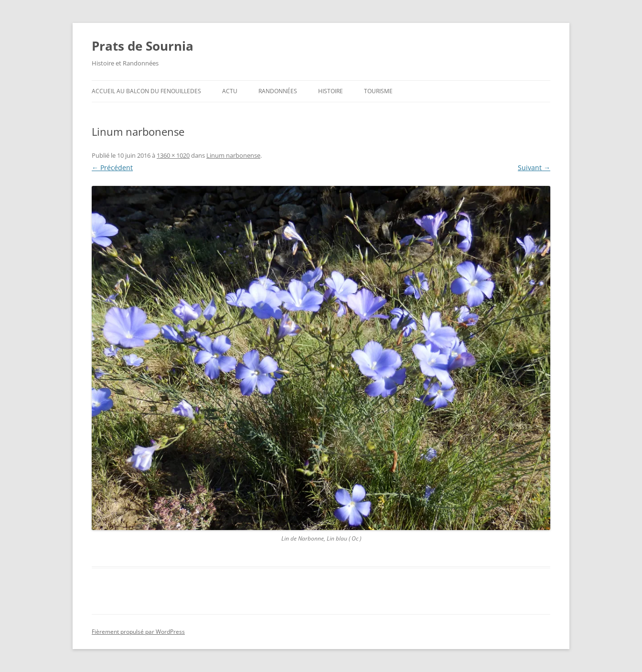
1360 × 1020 (173, 155)
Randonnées (278, 91)
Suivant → (534, 168)
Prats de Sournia (143, 46)
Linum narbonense (233, 155)
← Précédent (112, 168)
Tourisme (378, 91)
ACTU (230, 91)
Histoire (331, 91)
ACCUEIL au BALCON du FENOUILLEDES (146, 91)
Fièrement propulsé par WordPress (138, 632)
